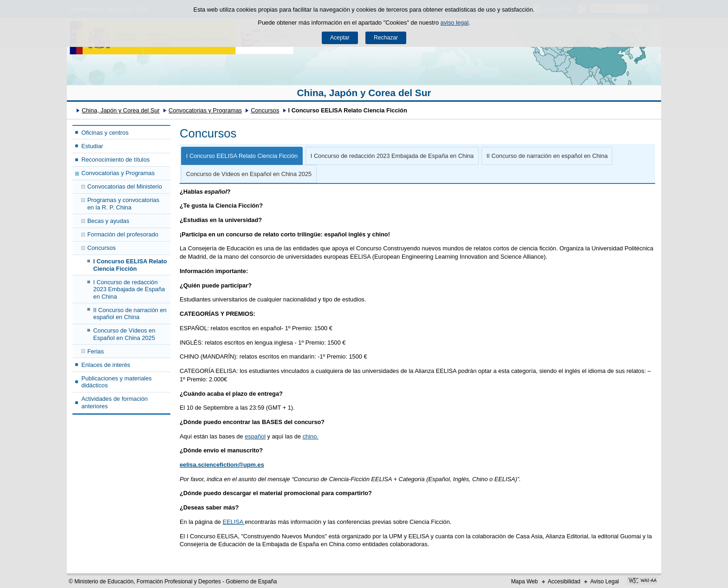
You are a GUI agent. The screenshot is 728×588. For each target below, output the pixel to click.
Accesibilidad (564, 581)
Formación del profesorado (123, 234)
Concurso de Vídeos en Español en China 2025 (124, 334)
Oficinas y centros (105, 133)
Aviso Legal (604, 581)
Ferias (96, 351)
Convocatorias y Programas (205, 110)
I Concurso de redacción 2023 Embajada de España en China (129, 289)
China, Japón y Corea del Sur (364, 93)
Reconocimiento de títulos (115, 160)
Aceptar (340, 38)
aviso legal (455, 23)
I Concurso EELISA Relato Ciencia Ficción (130, 265)
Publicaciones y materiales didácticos (117, 382)
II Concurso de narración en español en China (130, 314)
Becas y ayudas (108, 221)
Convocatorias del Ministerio (125, 186)
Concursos (265, 110)
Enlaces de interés (106, 365)
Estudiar (92, 146)
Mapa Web (525, 581)
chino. (311, 436)
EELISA (234, 522)
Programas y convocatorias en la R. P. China (123, 203)
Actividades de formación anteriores (114, 402)
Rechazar (386, 38)
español (255, 436)
